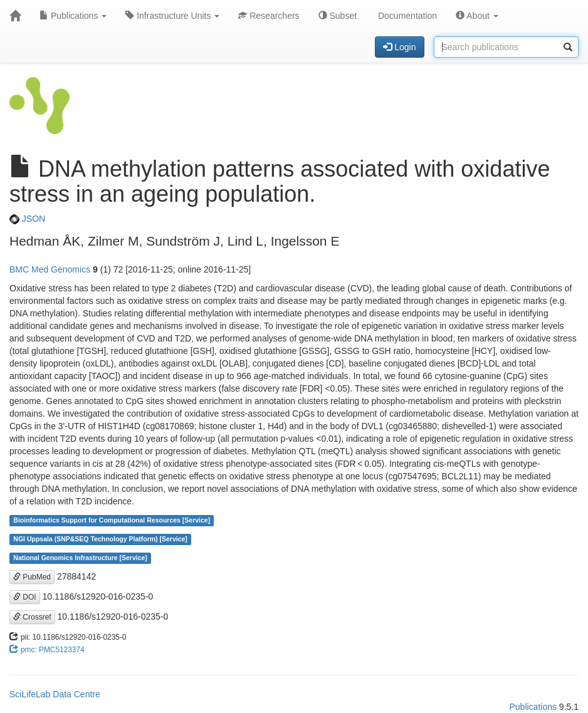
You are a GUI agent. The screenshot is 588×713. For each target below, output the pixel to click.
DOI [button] (25, 597)
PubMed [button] (32, 577)
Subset (338, 16)
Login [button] (399, 47)
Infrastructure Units (172, 16)
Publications (73, 16)
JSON (27, 219)
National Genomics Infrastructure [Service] (80, 558)
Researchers (269, 16)
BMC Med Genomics (50, 269)
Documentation (406, 16)
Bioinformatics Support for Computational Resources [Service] (112, 521)
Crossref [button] (32, 617)
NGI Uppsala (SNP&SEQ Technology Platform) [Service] (100, 539)
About (477, 16)
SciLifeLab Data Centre (55, 694)
